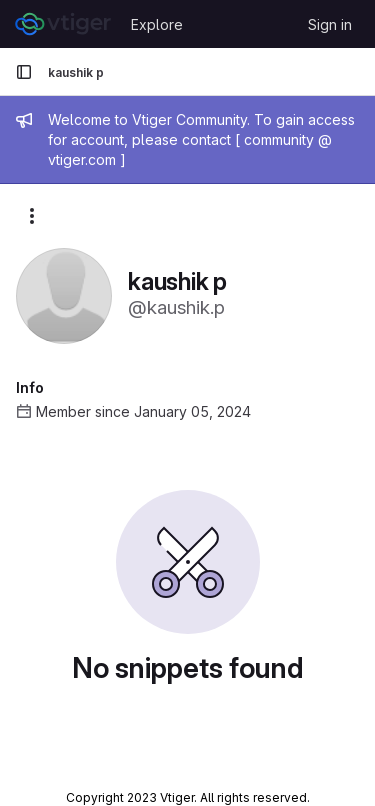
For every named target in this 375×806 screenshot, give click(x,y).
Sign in (330, 24)
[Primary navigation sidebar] (24, 72)
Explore (157, 24)
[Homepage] (63, 24)
